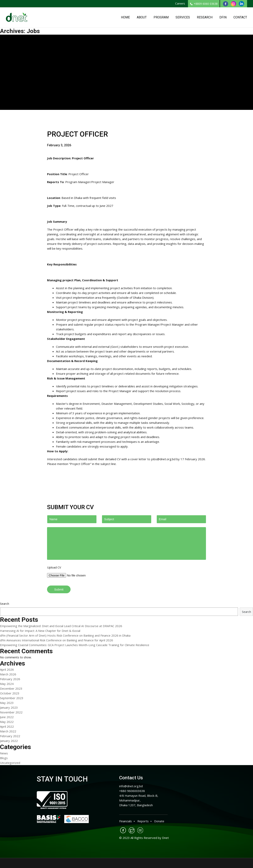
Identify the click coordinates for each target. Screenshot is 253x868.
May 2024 (7, 684)
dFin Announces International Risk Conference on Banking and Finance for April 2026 (57, 640)
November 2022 (11, 712)
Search (5, 604)
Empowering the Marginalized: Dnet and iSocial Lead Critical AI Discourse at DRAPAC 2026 (61, 626)
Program (161, 17)
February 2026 (10, 679)
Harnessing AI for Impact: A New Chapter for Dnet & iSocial (40, 631)
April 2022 (7, 726)
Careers (180, 3)
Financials (126, 821)
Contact (240, 17)
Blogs (4, 758)
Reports (143, 821)
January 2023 (9, 707)
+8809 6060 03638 (204, 4)
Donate (159, 821)
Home (125, 17)
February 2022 (10, 736)
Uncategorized (10, 763)
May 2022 (7, 722)
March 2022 (8, 731)
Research (205, 17)
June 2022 (7, 717)
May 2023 (7, 703)
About (142, 17)
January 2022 (9, 741)
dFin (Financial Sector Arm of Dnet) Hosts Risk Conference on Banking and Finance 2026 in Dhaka (65, 635)
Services (183, 17)
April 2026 (7, 669)
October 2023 (10, 693)
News (4, 753)
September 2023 (12, 698)
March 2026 (8, 674)
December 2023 (11, 688)
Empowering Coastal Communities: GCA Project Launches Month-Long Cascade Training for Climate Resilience (75, 645)
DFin (223, 17)
